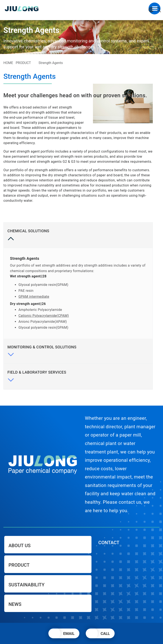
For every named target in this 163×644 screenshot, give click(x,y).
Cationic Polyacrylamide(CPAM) (44, 316)
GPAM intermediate (34, 297)
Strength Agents (51, 63)
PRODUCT (23, 63)
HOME (8, 63)
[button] (64, 633)
